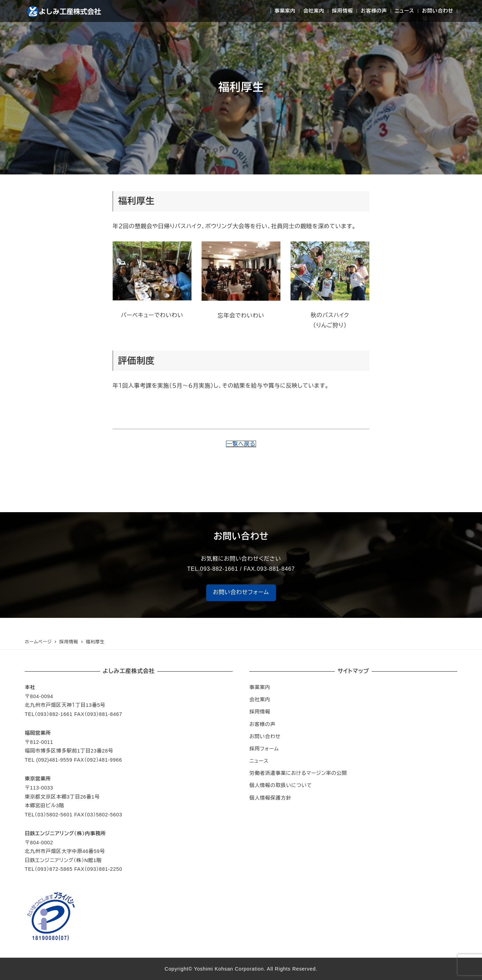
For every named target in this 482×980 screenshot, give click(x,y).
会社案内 (260, 700)
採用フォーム (264, 749)
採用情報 (260, 712)
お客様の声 (262, 724)
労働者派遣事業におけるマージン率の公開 (298, 773)
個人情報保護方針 (270, 798)
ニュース (259, 761)
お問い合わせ (265, 736)
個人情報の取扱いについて (281, 785)
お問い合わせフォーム (241, 592)
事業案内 (260, 687)
